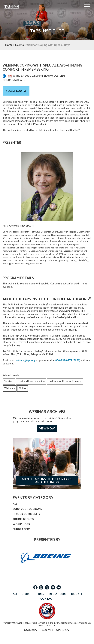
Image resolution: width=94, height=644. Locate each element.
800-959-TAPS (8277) (56, 630)
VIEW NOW (47, 428)
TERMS (39, 594)
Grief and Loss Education (31, 381)
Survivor (9, 381)
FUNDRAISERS (22, 529)
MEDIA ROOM (58, 594)
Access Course (16, 91)
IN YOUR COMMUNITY (27, 514)
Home (9, 45)
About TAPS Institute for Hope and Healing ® (47, 481)
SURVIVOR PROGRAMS (27, 509)
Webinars (10, 388)
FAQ (14, 594)
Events (20, 45)
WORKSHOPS (21, 524)
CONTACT (47, 599)
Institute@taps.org (25, 360)
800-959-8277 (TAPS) (68, 360)
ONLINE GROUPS (23, 519)
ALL (15, 504)
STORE (26, 594)
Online (23, 388)
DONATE (77, 594)
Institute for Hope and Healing (65, 381)
